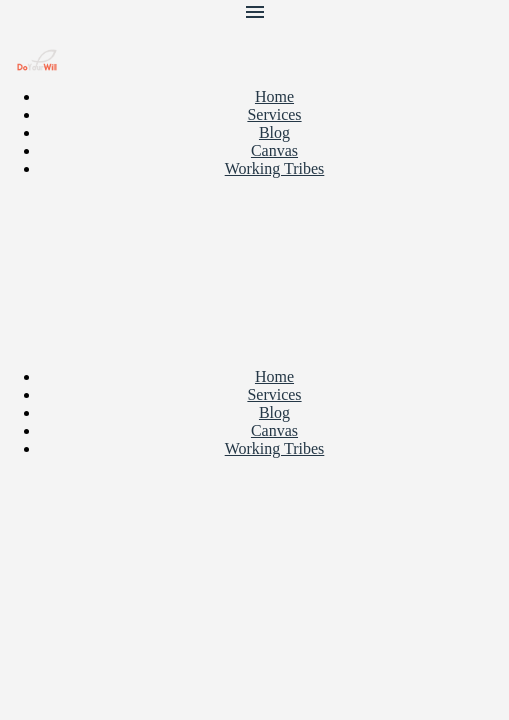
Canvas (274, 150)
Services (274, 114)
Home (274, 96)
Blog (274, 132)
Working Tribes (275, 168)
